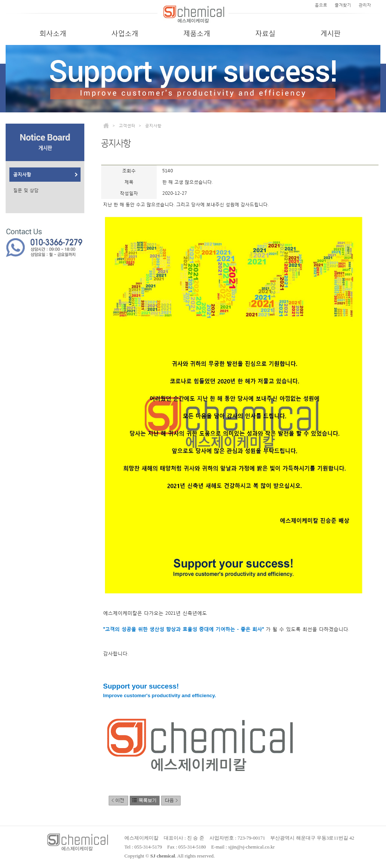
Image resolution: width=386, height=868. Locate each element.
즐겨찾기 (343, 5)
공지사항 (22, 175)
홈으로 (321, 5)
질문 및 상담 (26, 190)
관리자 (365, 5)
